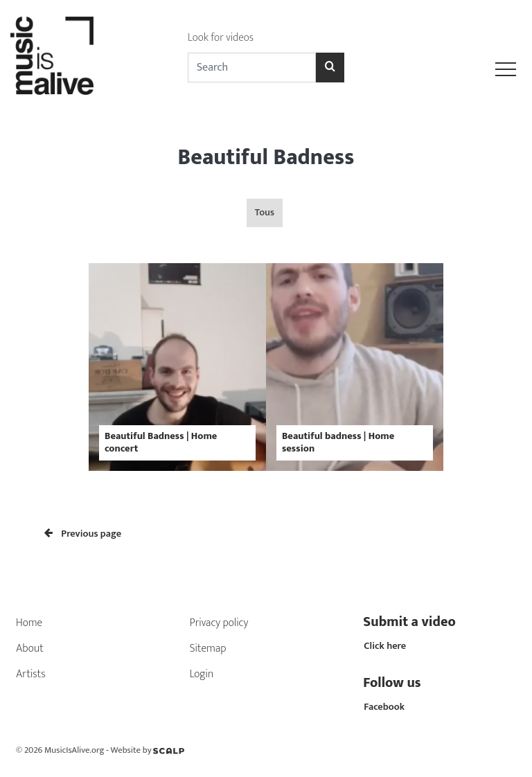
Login (202, 674)
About (30, 649)
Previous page (83, 534)
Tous (265, 213)
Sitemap (208, 649)
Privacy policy (219, 623)
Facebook (384, 707)
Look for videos (221, 38)
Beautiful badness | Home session (338, 442)
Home (29, 623)
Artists (31, 674)
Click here (385, 646)
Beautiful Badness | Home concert (161, 442)
